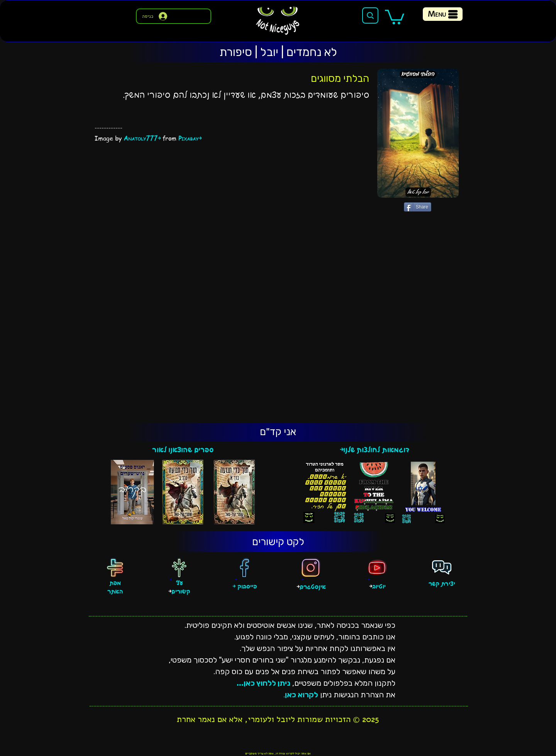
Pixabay (188, 138)
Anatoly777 (141, 138)
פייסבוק (246, 587)
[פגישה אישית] (442, 568)
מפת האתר (115, 588)
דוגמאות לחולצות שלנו (376, 450)
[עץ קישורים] (179, 568)
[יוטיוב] (377, 568)
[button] (395, 16)
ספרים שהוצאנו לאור (183, 450)
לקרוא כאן (302, 695)
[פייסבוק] (244, 568)
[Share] (418, 207)
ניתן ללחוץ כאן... (264, 683)
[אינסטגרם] (311, 568)
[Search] (370, 15)
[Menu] (443, 14)
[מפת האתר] (115, 568)
